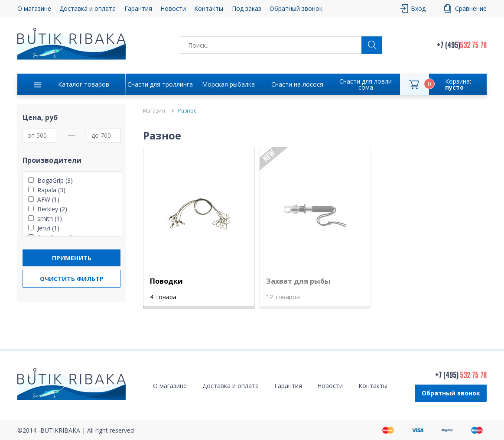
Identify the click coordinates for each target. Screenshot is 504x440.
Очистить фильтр (72, 279)
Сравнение (471, 8)
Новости (173, 8)
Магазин (154, 111)
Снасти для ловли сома (366, 84)
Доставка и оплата (88, 8)
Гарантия (138, 8)
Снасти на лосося (297, 84)
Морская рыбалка (228, 84)
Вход (418, 8)
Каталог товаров (84, 84)
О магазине (34, 8)
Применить (72, 258)
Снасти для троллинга (160, 84)
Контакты (209, 8)
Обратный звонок (296, 8)
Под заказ (247, 8)
